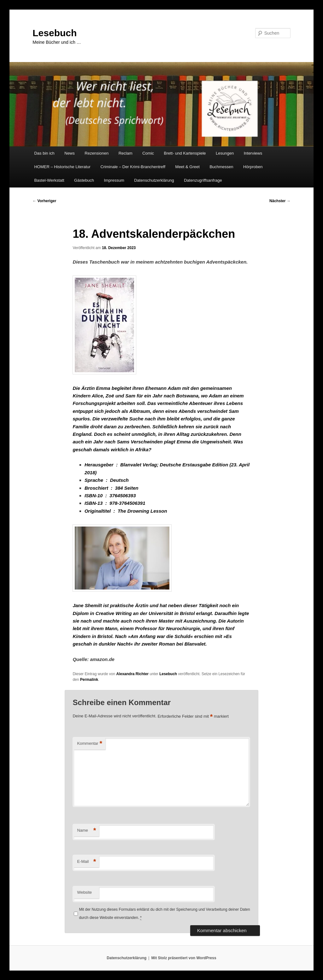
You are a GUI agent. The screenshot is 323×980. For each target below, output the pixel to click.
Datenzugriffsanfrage (203, 180)
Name (86, 831)
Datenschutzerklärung (154, 180)
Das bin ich (44, 153)
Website (84, 892)
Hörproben (253, 167)
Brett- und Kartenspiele (185, 153)
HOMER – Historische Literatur (62, 167)
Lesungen (225, 153)
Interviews (253, 153)
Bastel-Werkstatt (49, 180)
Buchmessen (221, 167)
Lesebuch (55, 33)
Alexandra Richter (132, 674)
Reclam (126, 153)
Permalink (89, 680)
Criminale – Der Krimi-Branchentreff (133, 167)
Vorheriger (44, 201)
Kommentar (90, 744)
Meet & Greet (188, 167)
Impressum (114, 180)
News (70, 153)
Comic (148, 153)
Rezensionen (97, 153)
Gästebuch (84, 180)
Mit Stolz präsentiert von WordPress (184, 958)
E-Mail (86, 862)
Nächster (280, 201)
